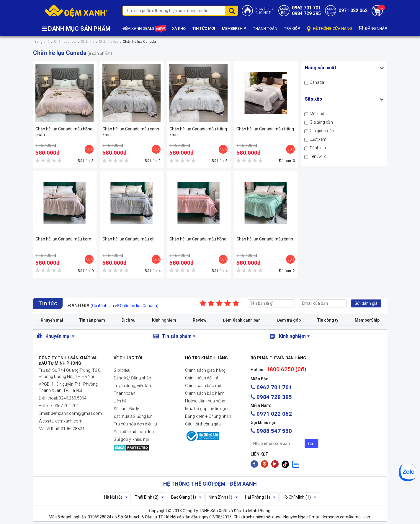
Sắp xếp (313, 99)
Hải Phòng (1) (260, 497)
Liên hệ (120, 401)
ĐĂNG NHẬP (373, 28)
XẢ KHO (179, 28)
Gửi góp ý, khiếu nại (131, 439)
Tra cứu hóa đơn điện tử (135, 424)
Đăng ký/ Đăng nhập (132, 378)
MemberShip (367, 320)
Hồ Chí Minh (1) (299, 497)
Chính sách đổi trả (202, 378)
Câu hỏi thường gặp (203, 424)
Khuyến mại (52, 320)
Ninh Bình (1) (223, 497)
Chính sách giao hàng (205, 370)
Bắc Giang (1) (186, 497)
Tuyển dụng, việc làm (133, 386)
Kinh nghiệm (164, 320)
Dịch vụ (129, 320)
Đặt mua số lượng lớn (133, 416)
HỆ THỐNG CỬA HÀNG (329, 29)
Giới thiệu (122, 370)
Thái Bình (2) (149, 497)
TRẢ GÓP (292, 28)
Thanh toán (124, 393)
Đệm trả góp (289, 320)
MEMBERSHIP (234, 28)
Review (200, 320)
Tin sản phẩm (92, 320)
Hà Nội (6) (116, 497)
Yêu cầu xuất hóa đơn (134, 432)
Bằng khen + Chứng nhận (208, 416)
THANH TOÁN (265, 28)
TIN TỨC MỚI (204, 28)
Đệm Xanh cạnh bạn (242, 320)
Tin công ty (328, 320)
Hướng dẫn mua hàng (205, 401)
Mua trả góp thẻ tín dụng (207, 409)
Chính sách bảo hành (205, 393)
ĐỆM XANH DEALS (144, 29)
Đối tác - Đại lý (126, 409)
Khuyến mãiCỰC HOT (265, 11)
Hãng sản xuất (321, 68)
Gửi (311, 444)
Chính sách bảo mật (204, 386)
